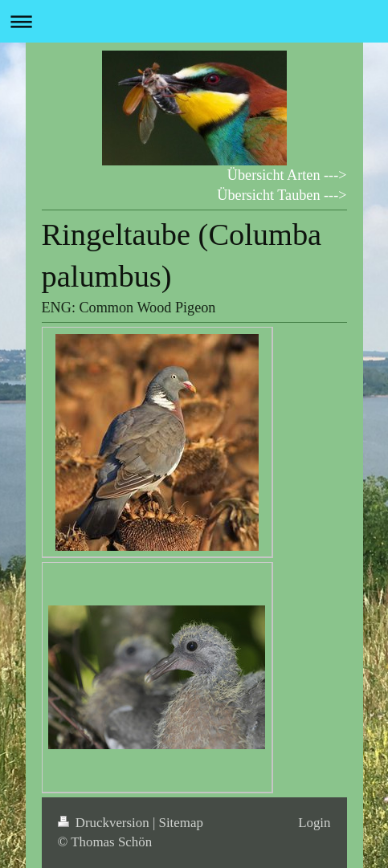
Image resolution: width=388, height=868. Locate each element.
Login (314, 823)
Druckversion (105, 823)
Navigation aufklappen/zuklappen (194, 21)
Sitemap (181, 823)
